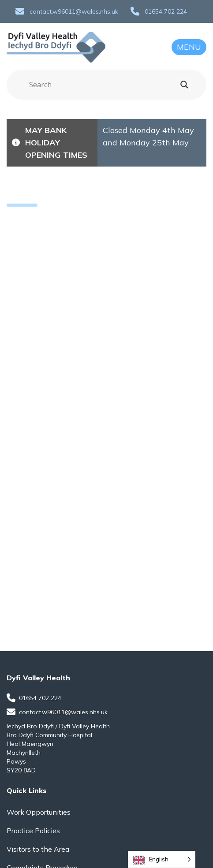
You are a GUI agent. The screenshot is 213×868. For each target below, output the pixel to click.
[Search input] (103, 85)
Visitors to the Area (38, 849)
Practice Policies (33, 831)
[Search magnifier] (184, 85)
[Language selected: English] (162, 859)
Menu (189, 47)
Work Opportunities (39, 812)
